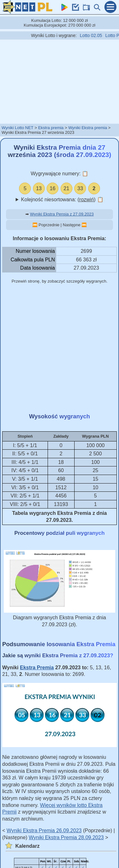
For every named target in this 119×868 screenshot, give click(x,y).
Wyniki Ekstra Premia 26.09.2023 (44, 831)
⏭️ (84, 225)
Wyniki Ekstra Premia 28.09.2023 (66, 837)
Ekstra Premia (37, 668)
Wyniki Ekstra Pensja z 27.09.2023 (62, 214)
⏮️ (35, 225)
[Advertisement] (60, 81)
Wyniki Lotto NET (17, 128)
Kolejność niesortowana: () (62, 200)
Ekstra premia (51, 128)
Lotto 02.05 (95, 35)
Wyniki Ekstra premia (88, 128)
